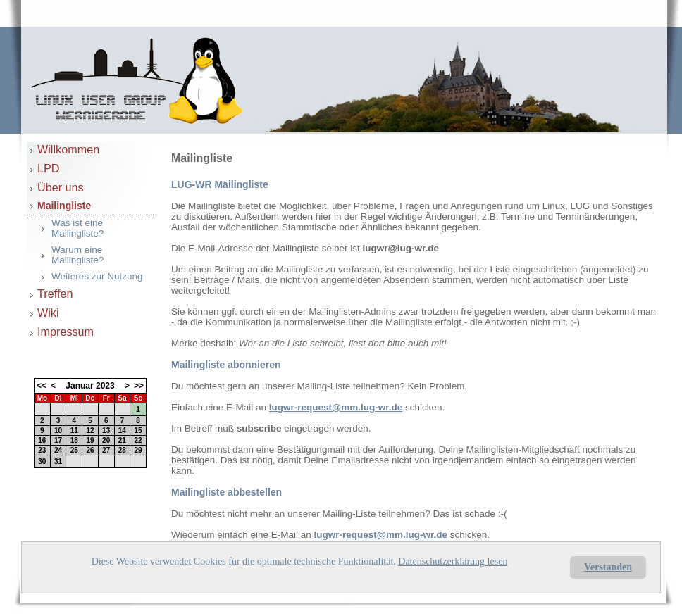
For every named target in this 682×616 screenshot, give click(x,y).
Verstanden (608, 567)
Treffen (55, 294)
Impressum (66, 332)
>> (139, 386)
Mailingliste (64, 206)
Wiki (48, 313)
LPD (49, 168)
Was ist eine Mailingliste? (77, 228)
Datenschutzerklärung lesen (453, 561)
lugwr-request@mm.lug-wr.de (336, 407)
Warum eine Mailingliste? (77, 255)
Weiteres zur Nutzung (97, 276)
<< (42, 386)
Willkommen (68, 149)
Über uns (61, 187)
